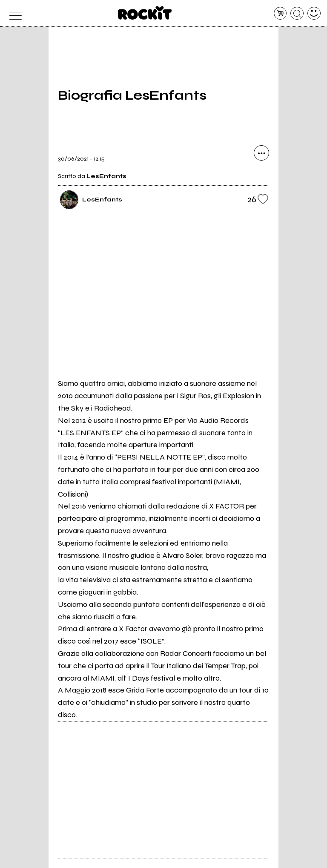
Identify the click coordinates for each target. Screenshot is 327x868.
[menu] (13, 13)
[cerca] (297, 13)
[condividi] (261, 153)
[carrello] (280, 13)
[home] (145, 13)
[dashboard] (314, 13)
